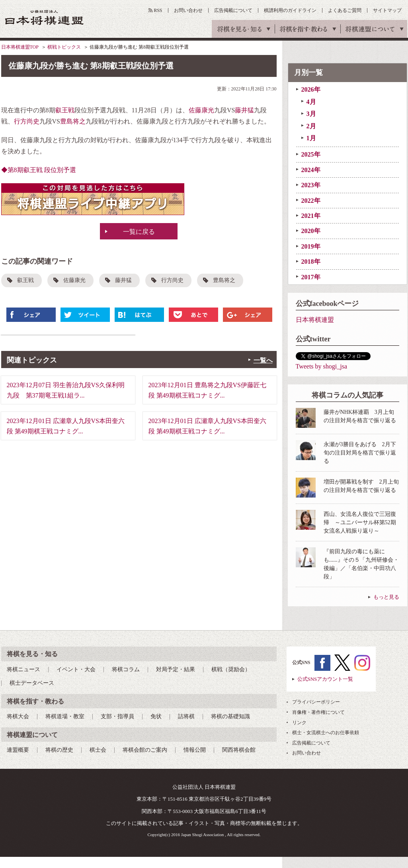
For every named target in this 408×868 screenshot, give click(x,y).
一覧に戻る (139, 232)
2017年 (311, 277)
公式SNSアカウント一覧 (325, 679)
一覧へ (263, 360)
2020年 (311, 231)
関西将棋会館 (239, 750)
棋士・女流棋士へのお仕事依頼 (326, 733)
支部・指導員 (117, 716)
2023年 (311, 185)
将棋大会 (18, 716)
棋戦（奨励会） (231, 669)
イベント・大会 (76, 669)
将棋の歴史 (59, 750)
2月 (311, 126)
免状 (156, 716)
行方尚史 (27, 121)
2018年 (311, 262)
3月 (311, 114)
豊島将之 (73, 121)
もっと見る (386, 597)
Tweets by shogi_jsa (322, 366)
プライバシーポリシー (316, 702)
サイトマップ (387, 10)
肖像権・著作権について (318, 712)
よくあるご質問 (345, 10)
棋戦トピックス (64, 47)
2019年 (311, 246)
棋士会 (98, 750)
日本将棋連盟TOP (20, 47)
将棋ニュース (23, 669)
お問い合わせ (188, 10)
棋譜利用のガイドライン (290, 10)
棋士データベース (32, 683)
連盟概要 (18, 750)
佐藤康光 (201, 110)
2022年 (311, 201)
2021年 (311, 216)
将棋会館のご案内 (145, 750)
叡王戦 (65, 110)
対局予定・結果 (176, 669)
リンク (299, 723)
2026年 (311, 89)
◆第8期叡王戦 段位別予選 (39, 170)
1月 (311, 138)
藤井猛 (244, 110)
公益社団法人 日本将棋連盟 (45, 17)
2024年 (311, 170)
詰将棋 (186, 716)
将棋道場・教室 (65, 716)
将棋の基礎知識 (230, 716)
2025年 (311, 154)
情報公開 (195, 750)
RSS (158, 10)
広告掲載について (233, 10)
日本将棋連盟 (315, 320)
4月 (311, 102)
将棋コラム (126, 669)
